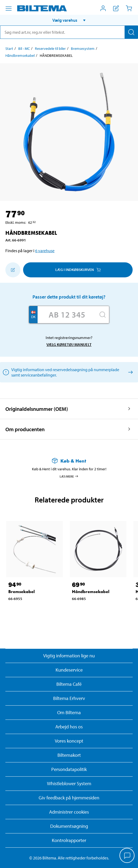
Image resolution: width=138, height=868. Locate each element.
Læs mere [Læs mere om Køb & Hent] (69, 476)
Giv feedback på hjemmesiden (69, 798)
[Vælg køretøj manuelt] (130, 372)
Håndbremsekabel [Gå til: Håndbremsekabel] (20, 55)
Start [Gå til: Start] (9, 49)
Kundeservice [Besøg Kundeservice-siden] (69, 670)
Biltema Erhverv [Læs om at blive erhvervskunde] (69, 698)
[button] (69, 20)
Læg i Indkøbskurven (78, 270)
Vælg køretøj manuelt (69, 344)
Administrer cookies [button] (69, 812)
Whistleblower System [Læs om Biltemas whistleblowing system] (69, 783)
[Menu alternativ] (9, 9)
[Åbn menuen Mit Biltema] (103, 8)
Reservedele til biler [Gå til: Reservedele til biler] (50, 49)
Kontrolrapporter (69, 840)
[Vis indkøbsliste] (116, 8)
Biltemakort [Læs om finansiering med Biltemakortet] (69, 755)
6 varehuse (45, 251)
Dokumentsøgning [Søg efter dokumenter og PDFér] (69, 826)
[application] (127, 856)
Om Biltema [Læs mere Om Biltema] (69, 712)
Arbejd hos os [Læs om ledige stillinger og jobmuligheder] (69, 727)
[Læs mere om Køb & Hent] (69, 461)
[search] (69, 32)
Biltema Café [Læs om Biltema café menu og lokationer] (69, 684)
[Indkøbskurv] (129, 8)
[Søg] (131, 32)
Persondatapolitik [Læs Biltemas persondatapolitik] (69, 769)
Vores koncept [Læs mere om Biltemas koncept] (69, 741)
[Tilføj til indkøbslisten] (13, 270)
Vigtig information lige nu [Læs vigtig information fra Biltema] (69, 656)
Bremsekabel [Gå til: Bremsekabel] (21, 592)
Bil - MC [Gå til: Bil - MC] (24, 49)
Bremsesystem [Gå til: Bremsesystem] (83, 49)
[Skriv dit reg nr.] (67, 315)
